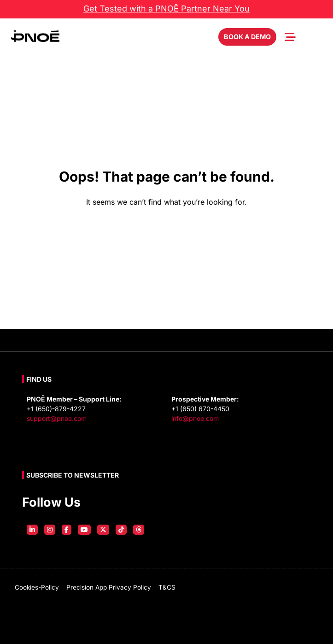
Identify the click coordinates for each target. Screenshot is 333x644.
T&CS (167, 587)
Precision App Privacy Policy (109, 587)
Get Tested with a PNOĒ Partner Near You (166, 9)
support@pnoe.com (57, 418)
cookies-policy (37, 587)
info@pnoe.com (195, 418)
